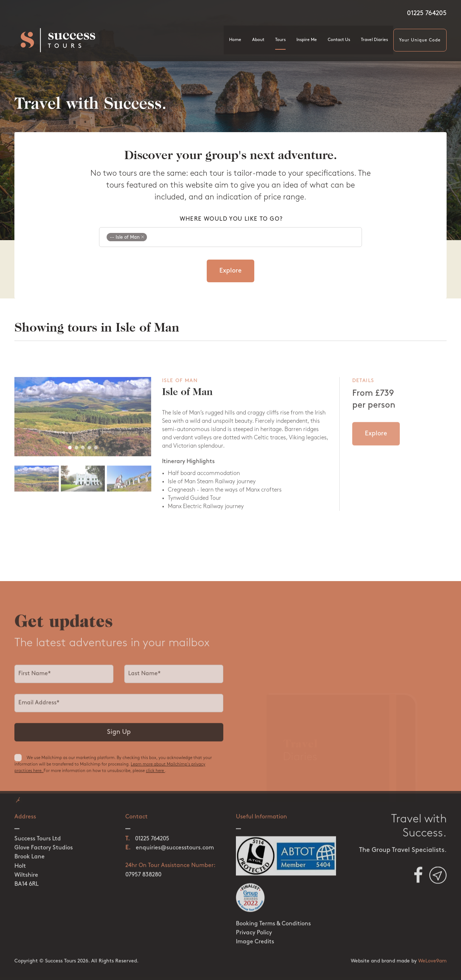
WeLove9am (432, 955)
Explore (230, 271)
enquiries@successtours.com (175, 842)
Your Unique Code (420, 40)
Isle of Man (187, 397)
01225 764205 (427, 14)
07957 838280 (143, 869)
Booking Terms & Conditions (273, 918)
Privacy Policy (254, 927)
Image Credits (255, 936)
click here (155, 774)
